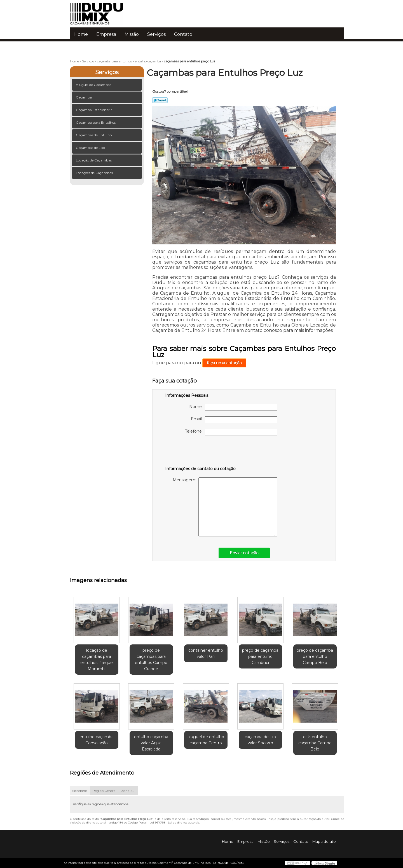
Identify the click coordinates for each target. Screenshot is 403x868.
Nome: (233, 407)
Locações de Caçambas (95, 173)
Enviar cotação (244, 553)
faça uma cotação (224, 363)
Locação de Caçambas (94, 160)
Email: (234, 420)
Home (81, 34)
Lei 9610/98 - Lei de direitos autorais (174, 823)
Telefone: (231, 432)
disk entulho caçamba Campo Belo (315, 743)
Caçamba (84, 97)
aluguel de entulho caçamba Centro (206, 740)
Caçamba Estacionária (95, 110)
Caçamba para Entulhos (96, 122)
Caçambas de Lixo (91, 148)
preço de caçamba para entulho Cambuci (260, 656)
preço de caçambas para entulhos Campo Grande (151, 660)
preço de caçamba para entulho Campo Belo (315, 656)
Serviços (156, 34)
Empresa (106, 34)
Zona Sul (128, 791)
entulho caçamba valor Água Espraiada (151, 743)
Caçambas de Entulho (94, 135)
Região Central (104, 791)
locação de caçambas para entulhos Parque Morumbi (97, 660)
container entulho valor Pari (206, 653)
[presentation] (201, 452)
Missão (132, 34)
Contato (183, 34)
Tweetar (160, 100)
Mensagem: (225, 507)
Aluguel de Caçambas (94, 85)
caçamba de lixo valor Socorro (260, 740)
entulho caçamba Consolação (97, 740)
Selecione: (80, 791)
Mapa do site (324, 841)
